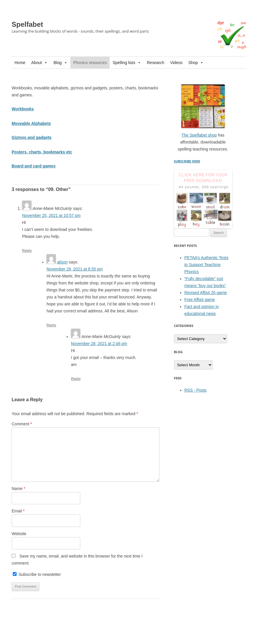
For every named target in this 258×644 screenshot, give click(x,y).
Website (19, 534)
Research (156, 63)
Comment (22, 424)
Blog (61, 63)
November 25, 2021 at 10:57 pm (51, 215)
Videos (176, 63)
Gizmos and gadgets (32, 137)
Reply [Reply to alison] (51, 325)
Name (18, 489)
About (39, 63)
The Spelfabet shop (199, 135)
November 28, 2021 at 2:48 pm (99, 344)
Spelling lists (127, 63)
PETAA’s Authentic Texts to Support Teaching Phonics (206, 265)
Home (20, 63)
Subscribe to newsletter (37, 574)
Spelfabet (27, 24)
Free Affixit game (200, 300)
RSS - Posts (195, 390)
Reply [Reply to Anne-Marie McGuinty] (27, 251)
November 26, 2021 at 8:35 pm (75, 269)
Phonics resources (90, 63)
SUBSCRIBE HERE (187, 161)
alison (62, 262)
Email (18, 511)
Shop (196, 63)
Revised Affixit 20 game (206, 293)
